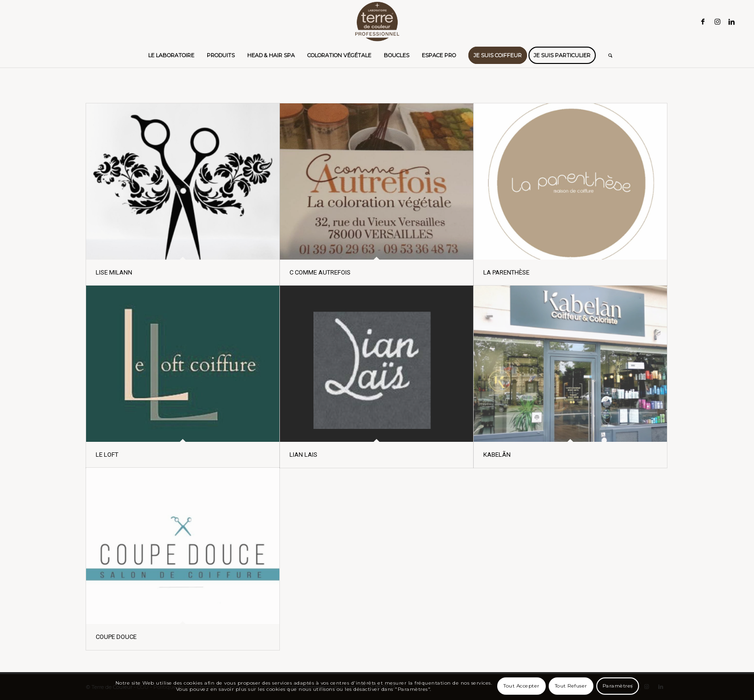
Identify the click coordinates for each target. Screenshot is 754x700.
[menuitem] (171, 55)
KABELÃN (497, 455)
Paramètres (618, 686)
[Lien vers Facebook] (703, 22)
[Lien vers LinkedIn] (732, 22)
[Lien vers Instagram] (717, 22)
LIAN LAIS (303, 455)
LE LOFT (107, 455)
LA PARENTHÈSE (506, 272)
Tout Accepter (522, 686)
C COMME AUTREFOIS (320, 272)
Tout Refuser (571, 686)
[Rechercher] (607, 55)
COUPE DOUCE (116, 637)
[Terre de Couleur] (377, 22)
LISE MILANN (114, 272)
